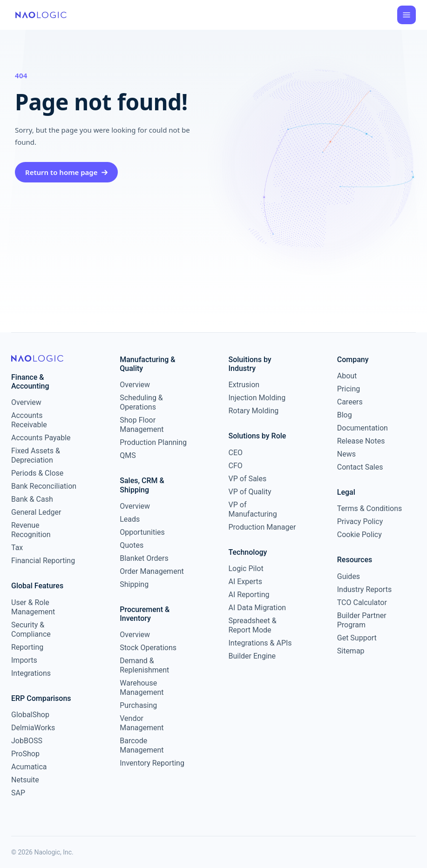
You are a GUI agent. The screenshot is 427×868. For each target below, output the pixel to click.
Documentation (363, 428)
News (346, 454)
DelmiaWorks (33, 728)
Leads (130, 519)
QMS (128, 455)
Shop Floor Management (142, 425)
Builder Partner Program (362, 620)
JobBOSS (27, 741)
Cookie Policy (359, 535)
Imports (24, 660)
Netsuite (25, 780)
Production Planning (153, 442)
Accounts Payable (41, 438)
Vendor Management (142, 723)
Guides (349, 576)
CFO (236, 466)
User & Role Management (33, 607)
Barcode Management (142, 745)
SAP (18, 793)
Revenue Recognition (31, 530)
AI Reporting (249, 595)
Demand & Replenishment (144, 665)
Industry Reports (364, 589)
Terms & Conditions (370, 508)
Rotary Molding (254, 411)
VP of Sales (248, 479)
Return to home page (66, 172)
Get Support (357, 638)
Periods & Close (37, 473)
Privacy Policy (360, 521)
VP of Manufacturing (253, 509)
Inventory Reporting (152, 763)
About (347, 376)
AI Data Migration (258, 608)
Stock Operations (148, 648)
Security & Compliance (31, 629)
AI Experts (246, 582)
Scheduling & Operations (141, 402)
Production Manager (262, 527)
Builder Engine (252, 656)
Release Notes (361, 441)
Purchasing (138, 705)
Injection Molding (257, 398)
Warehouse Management (142, 688)
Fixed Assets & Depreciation (36, 455)
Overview (26, 402)
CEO (236, 453)
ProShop (25, 754)
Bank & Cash (32, 499)
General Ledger (36, 512)
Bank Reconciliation (44, 486)
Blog (345, 415)
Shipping (134, 584)
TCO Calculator (362, 602)
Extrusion (244, 385)
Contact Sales (360, 467)
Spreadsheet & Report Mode (253, 625)
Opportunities (142, 532)
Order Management (152, 571)
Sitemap (351, 651)
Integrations (31, 673)
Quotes (132, 545)
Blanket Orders (144, 558)
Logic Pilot (246, 569)
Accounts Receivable (29, 420)
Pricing (349, 389)
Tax (17, 548)
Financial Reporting (43, 561)
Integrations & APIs (260, 643)
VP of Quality (250, 492)
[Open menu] (407, 15)
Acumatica (29, 767)
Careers (350, 402)
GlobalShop (30, 715)
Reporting (27, 647)
